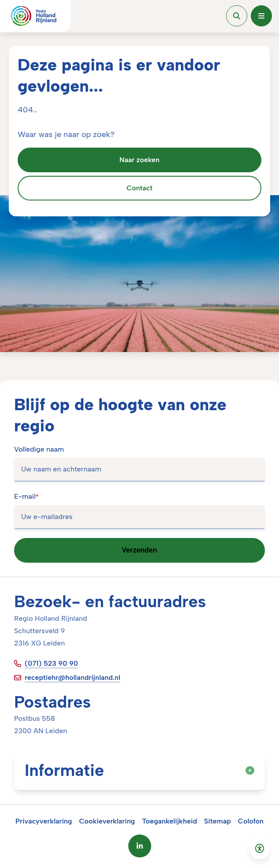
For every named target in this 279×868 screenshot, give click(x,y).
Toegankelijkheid (169, 821)
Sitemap (218, 821)
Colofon (251, 821)
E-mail (26, 496)
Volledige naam (39, 449)
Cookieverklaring (107, 821)
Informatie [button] (139, 770)
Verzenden (139, 550)
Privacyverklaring (44, 821)
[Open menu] (261, 16)
